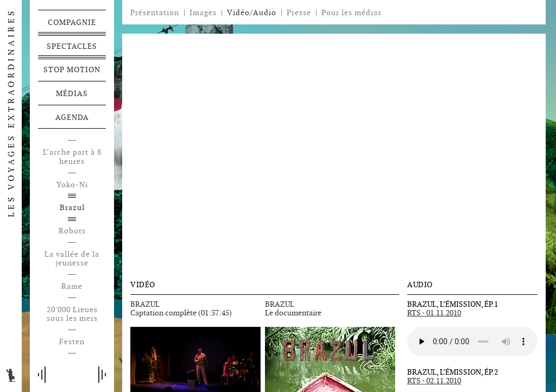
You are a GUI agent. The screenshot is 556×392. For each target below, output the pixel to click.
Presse (299, 12)
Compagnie (72, 22)
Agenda (72, 117)
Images (203, 12)
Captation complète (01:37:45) (181, 313)
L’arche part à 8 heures (72, 157)
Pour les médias (352, 12)
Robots (72, 231)
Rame (72, 286)
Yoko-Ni (72, 185)
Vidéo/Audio (252, 12)
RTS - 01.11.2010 (434, 313)
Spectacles (72, 46)
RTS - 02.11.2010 (434, 381)
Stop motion (72, 69)
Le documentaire (293, 313)
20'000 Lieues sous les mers (72, 314)
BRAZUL (145, 304)
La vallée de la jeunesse (72, 259)
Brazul (72, 208)
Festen (72, 342)
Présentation (155, 12)
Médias (72, 93)
